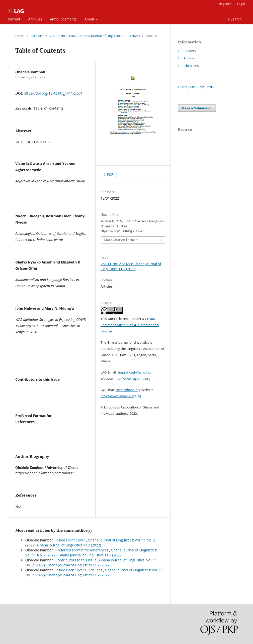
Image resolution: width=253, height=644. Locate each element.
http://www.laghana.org (132, 379)
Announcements (63, 19)
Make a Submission (197, 108)
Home (20, 36)
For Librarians (188, 66)
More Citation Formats (121, 240)
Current (14, 19)
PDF (110, 174)
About (90, 19)
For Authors (187, 58)
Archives (35, 19)
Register (225, 4)
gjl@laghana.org (128, 390)
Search (235, 19)
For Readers (187, 51)
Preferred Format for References (82, 550)
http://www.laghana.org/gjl (121, 396)
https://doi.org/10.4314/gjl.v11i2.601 (53, 93)
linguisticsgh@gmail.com (136, 372)
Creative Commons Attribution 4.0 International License (130, 325)
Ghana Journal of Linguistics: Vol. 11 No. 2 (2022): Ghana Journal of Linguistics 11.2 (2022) (90, 543)
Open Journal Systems (196, 87)
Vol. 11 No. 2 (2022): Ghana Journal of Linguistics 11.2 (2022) (95, 36)
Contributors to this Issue (76, 560)
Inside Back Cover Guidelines (79, 570)
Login (241, 4)
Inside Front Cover (71, 540)
